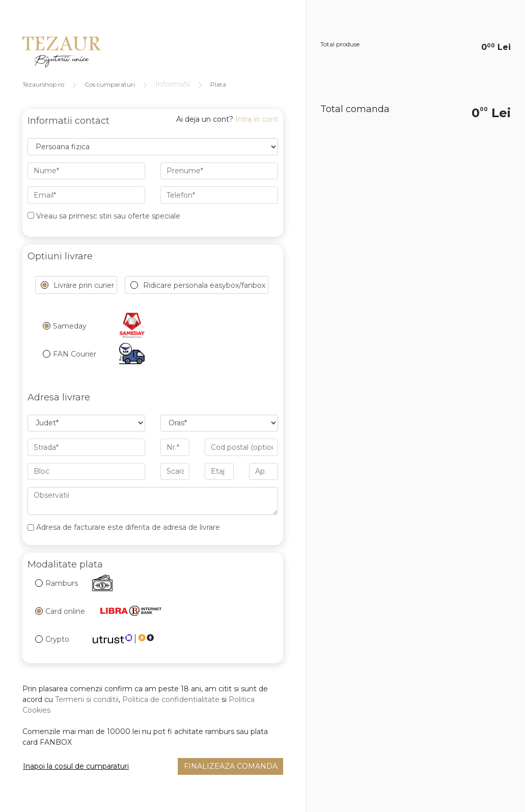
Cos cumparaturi (110, 84)
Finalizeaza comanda (231, 766)
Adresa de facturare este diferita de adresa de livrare (128, 527)
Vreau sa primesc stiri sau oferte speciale (104, 216)
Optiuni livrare (60, 256)
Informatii (173, 84)
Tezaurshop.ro (43, 84)
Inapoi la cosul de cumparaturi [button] (76, 766)
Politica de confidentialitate (171, 699)
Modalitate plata (65, 564)
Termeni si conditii (87, 699)
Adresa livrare (59, 397)
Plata (218, 84)
